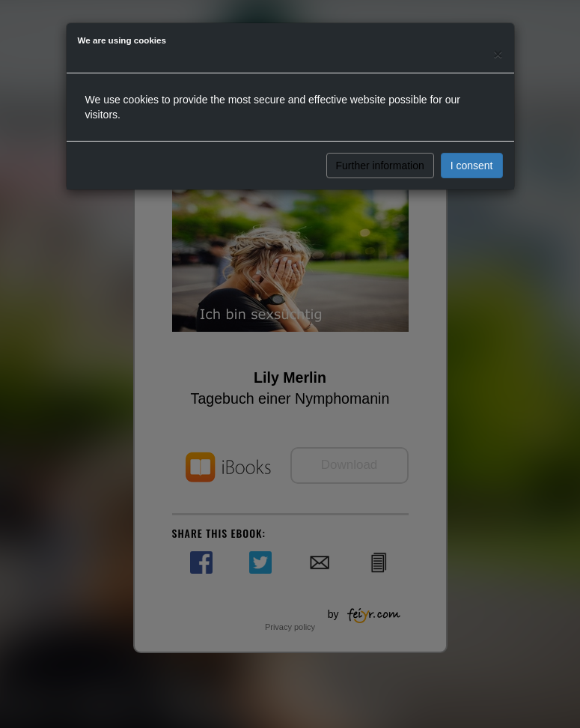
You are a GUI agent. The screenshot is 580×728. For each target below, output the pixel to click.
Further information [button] (380, 166)
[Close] (498, 54)
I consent (472, 166)
